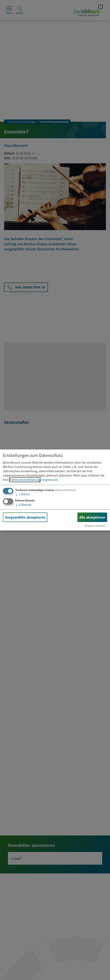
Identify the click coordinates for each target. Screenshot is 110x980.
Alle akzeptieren (92, 517)
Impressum (50, 480)
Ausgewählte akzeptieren (25, 517)
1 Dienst (22, 494)
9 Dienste (23, 504)
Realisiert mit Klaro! (95, 526)
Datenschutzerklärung (25, 480)
